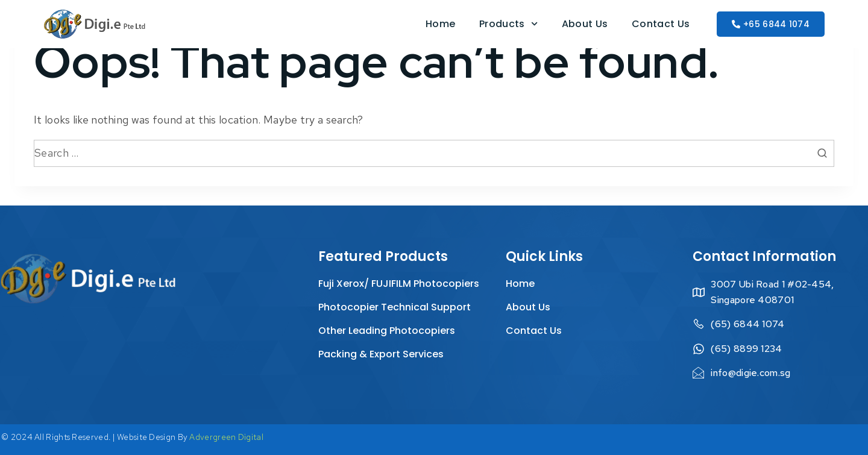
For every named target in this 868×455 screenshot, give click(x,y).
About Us (585, 24)
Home (440, 24)
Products (508, 24)
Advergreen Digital (226, 437)
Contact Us (661, 24)
